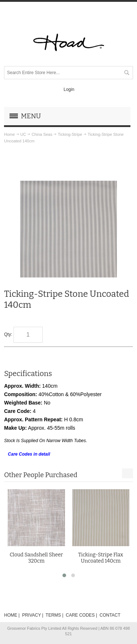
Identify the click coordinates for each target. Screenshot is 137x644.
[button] (64, 575)
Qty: (8, 334)
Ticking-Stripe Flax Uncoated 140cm (101, 558)
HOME (11, 615)
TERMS (53, 615)
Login (69, 89)
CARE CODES (80, 615)
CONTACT (110, 615)
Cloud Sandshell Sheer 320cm (36, 558)
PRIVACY (31, 615)
